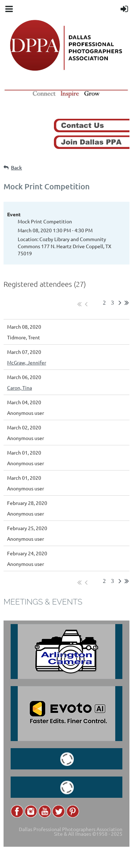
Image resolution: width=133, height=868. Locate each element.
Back (16, 168)
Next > (120, 304)
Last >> (127, 304)
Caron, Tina (20, 388)
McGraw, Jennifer (27, 362)
